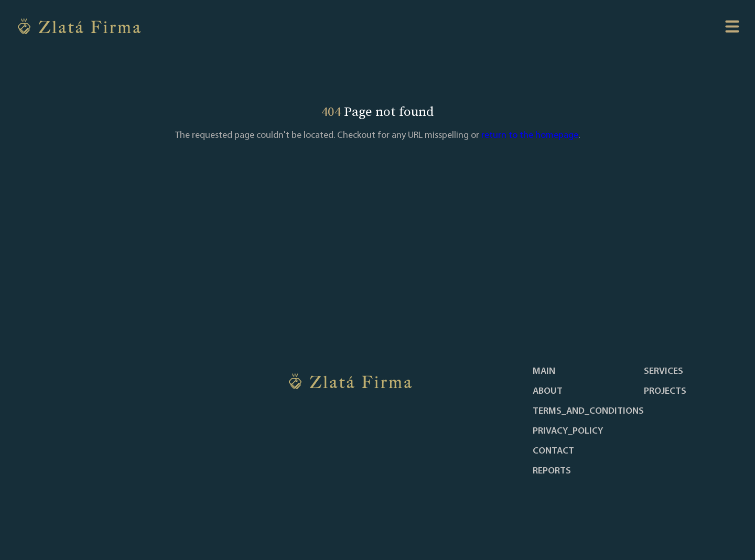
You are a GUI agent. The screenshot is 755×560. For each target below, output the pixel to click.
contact (553, 451)
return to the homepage (530, 136)
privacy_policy (568, 432)
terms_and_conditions (588, 412)
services (664, 372)
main (544, 372)
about (548, 392)
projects (665, 392)
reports (552, 471)
